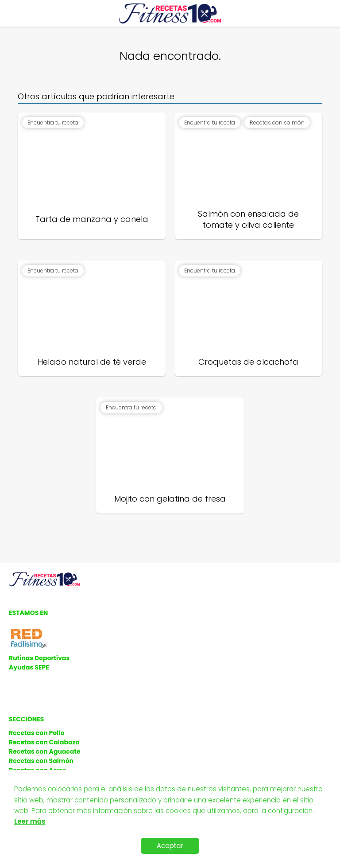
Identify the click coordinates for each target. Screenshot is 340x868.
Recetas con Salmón (41, 761)
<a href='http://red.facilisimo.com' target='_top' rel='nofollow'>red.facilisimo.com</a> (29, 639)
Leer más (30, 821)
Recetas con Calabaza (44, 742)
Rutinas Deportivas (39, 658)
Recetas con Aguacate (45, 751)
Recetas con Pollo (37, 733)
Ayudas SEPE (29, 667)
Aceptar (170, 846)
